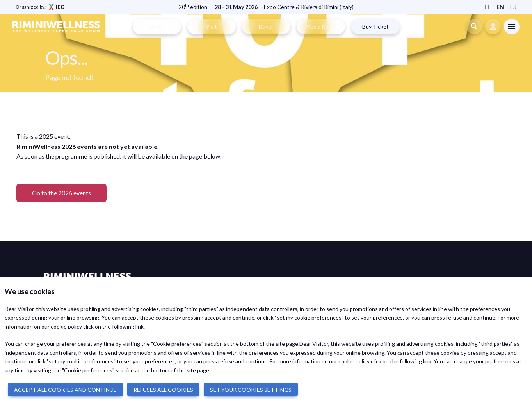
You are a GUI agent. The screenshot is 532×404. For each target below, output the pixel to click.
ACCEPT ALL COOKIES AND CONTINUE (65, 390)
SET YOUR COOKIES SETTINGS (251, 390)
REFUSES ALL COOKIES (163, 390)
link (140, 326)
